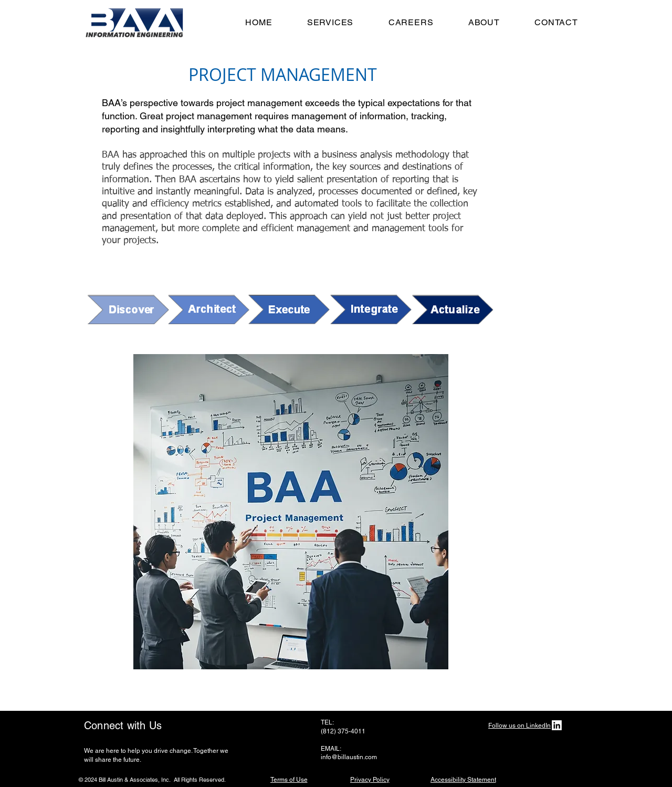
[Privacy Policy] (370, 779)
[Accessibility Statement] (463, 779)
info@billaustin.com (349, 757)
